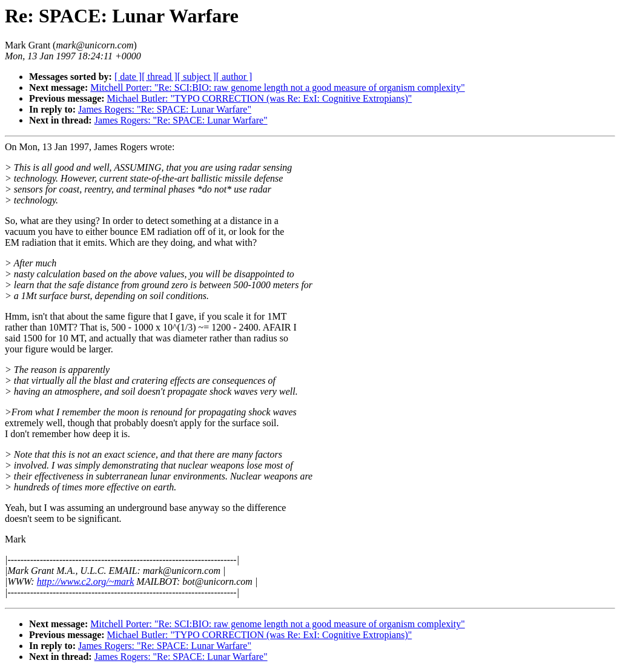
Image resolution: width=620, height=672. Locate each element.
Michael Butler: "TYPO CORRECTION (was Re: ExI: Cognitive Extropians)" (260, 98)
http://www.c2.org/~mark (86, 581)
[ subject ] (197, 77)
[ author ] (234, 77)
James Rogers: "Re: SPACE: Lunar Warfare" (165, 109)
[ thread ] (160, 77)
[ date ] (128, 77)
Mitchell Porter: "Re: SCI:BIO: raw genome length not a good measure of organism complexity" (277, 87)
